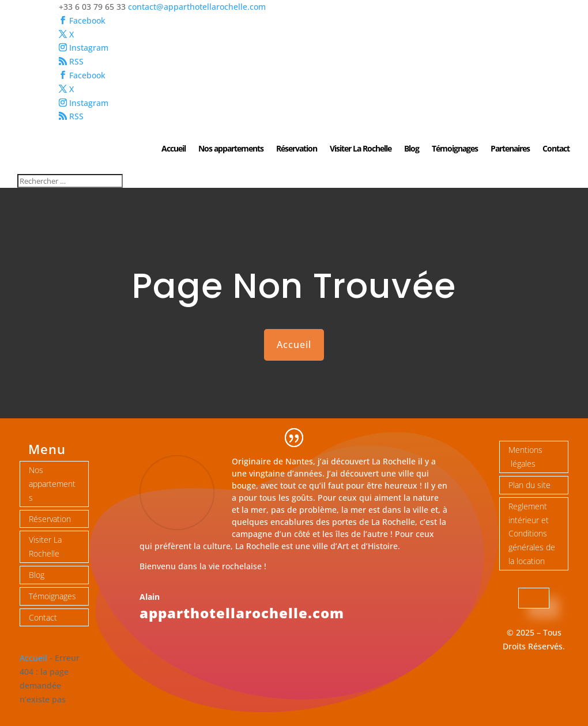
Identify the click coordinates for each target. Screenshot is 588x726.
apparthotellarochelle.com (242, 613)
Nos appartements (231, 149)
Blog (412, 149)
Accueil (174, 149)
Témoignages (455, 149)
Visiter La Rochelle (361, 149)
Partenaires (510, 149)
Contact (556, 149)
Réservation (297, 149)
